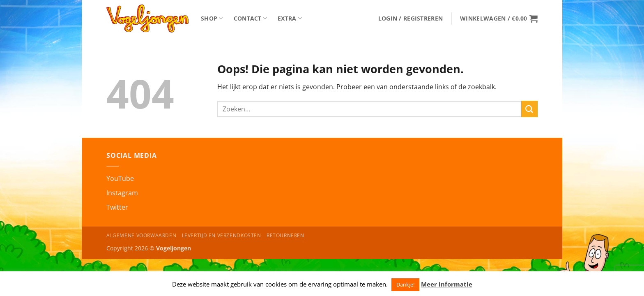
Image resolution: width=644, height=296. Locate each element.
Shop (212, 18)
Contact (251, 18)
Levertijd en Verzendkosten (222, 235)
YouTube (120, 178)
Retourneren (285, 235)
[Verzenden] (529, 109)
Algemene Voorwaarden (141, 235)
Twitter (117, 207)
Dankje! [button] (405, 284)
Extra (290, 18)
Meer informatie (447, 284)
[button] (411, 18)
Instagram (122, 193)
